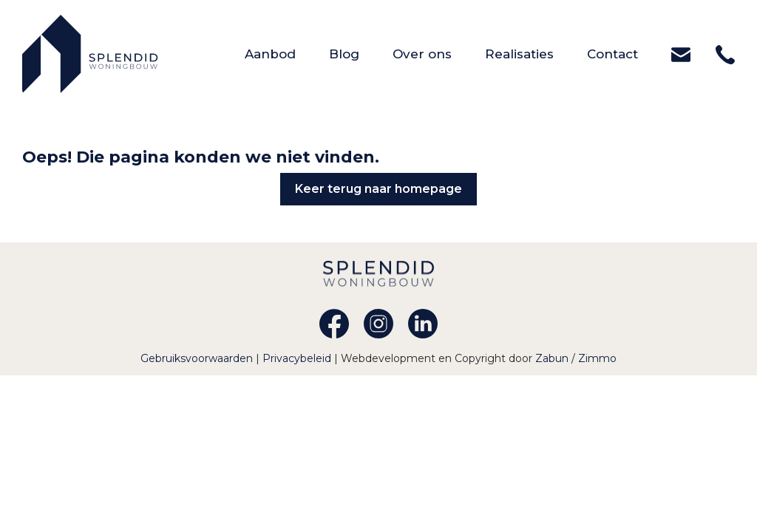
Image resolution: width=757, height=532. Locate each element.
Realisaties (536, 53)
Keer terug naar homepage (378, 189)
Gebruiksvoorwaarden (198, 358)
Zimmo (597, 358)
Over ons (439, 53)
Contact (629, 53)
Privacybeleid (298, 358)
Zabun (552, 358)
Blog (361, 53)
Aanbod (287, 53)
